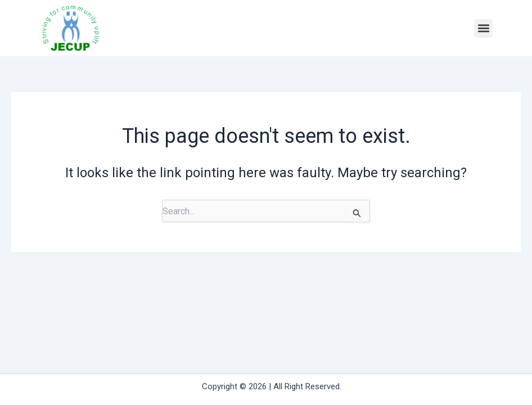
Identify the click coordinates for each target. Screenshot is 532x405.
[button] (483, 28)
